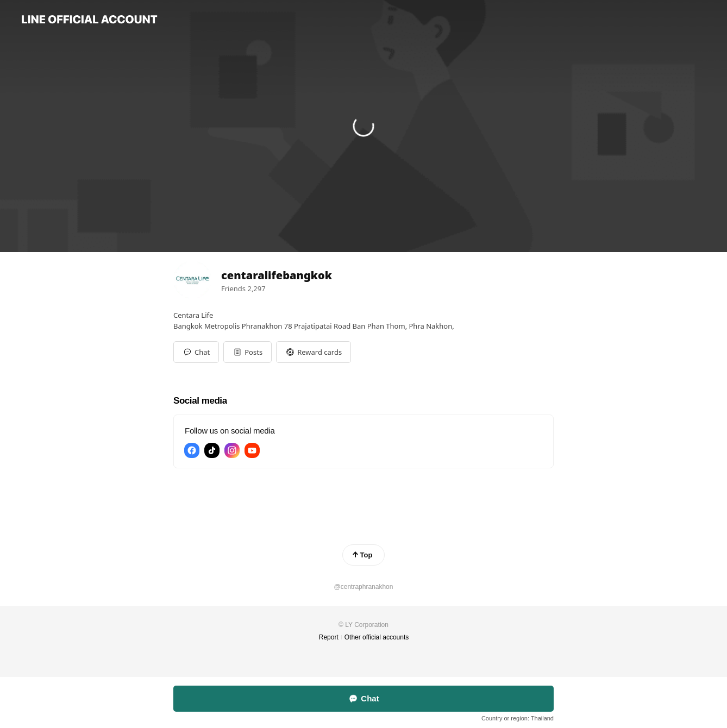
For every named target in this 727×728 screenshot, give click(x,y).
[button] (247, 352)
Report (329, 637)
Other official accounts (377, 637)
